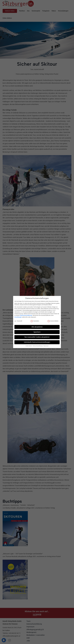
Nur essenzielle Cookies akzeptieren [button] (37, 337)
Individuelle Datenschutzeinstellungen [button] (37, 342)
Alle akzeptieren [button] (37, 327)
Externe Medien (53, 321)
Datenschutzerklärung (26, 315)
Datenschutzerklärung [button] (38, 346)
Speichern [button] (37, 332)
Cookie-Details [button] (29, 346)
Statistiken (35, 321)
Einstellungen (18, 317)
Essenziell (18, 321)
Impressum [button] (46, 346)
